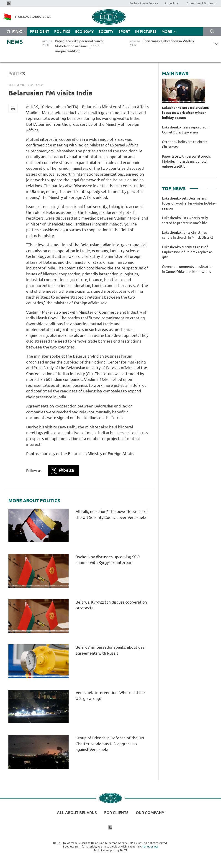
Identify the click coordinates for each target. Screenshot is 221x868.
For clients (116, 813)
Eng (17, 32)
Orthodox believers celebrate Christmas (185, 144)
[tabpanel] (189, 237)
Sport (124, 31)
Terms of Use (150, 846)
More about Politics (34, 501)
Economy (84, 31)
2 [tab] (203, 187)
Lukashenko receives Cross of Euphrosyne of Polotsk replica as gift (187, 252)
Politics (62, 31)
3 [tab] (212, 187)
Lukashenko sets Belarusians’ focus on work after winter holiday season (186, 113)
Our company (150, 813)
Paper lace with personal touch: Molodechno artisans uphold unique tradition (186, 161)
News (15, 42)
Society (106, 31)
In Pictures (146, 31)
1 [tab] (194, 187)
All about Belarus (77, 813)
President (40, 31)
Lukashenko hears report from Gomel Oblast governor (186, 130)
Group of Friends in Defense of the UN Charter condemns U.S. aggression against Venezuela (110, 744)
